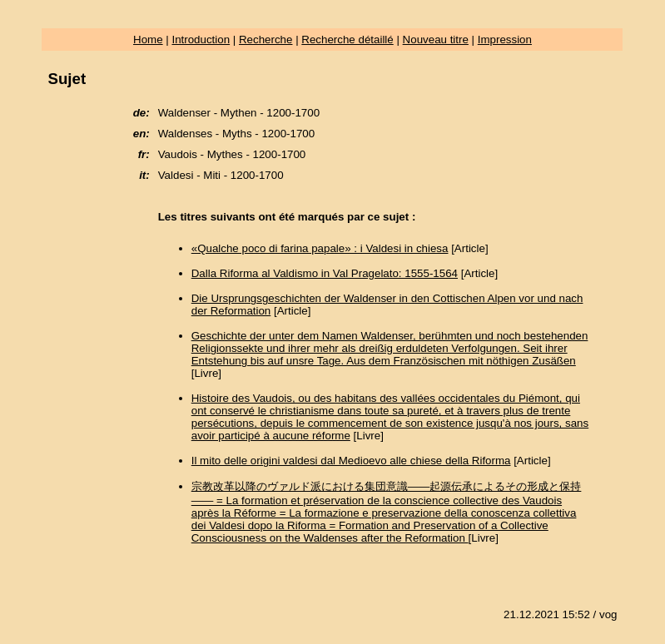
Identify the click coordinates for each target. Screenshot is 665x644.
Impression (505, 40)
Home (148, 40)
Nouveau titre (436, 40)
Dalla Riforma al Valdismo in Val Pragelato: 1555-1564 (325, 273)
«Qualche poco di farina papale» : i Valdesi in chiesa (320, 248)
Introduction (201, 40)
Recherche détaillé (347, 40)
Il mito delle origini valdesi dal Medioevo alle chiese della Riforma (351, 461)
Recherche (266, 40)
